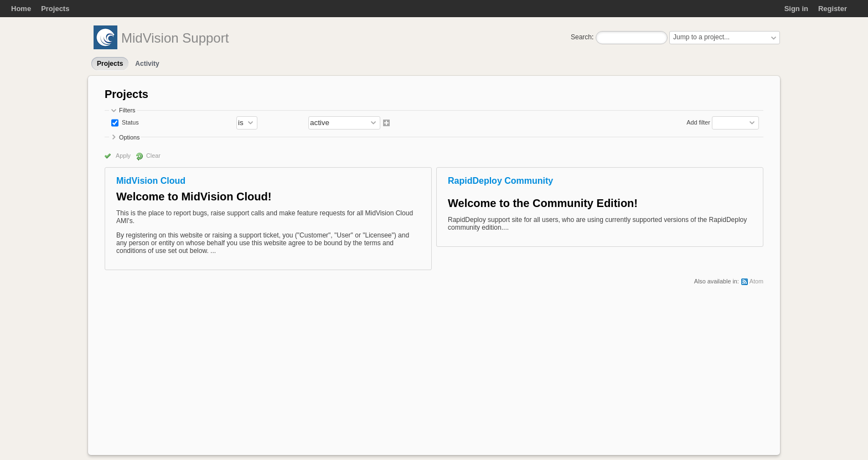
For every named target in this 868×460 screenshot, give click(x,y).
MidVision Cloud (151, 181)
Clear (153, 156)
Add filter (698, 122)
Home (21, 9)
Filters (127, 110)
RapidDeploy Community (500, 181)
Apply (123, 156)
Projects (55, 9)
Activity (147, 64)
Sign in (796, 9)
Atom (756, 281)
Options (129, 137)
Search (581, 37)
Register (833, 9)
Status (130, 122)
